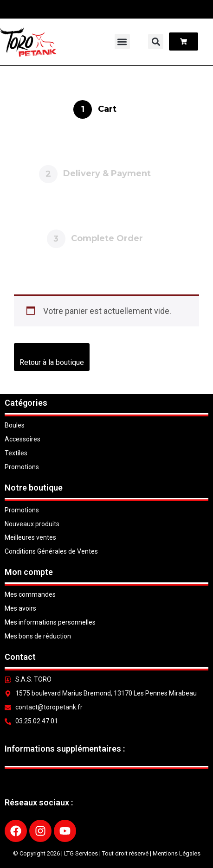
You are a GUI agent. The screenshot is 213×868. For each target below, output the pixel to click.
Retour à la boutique (52, 362)
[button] (122, 41)
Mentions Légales (177, 853)
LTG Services (81, 853)
